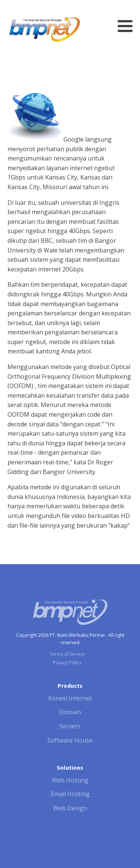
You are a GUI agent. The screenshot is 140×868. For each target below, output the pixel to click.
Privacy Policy (67, 663)
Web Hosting (70, 780)
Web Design (70, 808)
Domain (70, 712)
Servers (70, 726)
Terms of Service (67, 654)
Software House (70, 740)
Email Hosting (70, 794)
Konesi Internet (70, 698)
